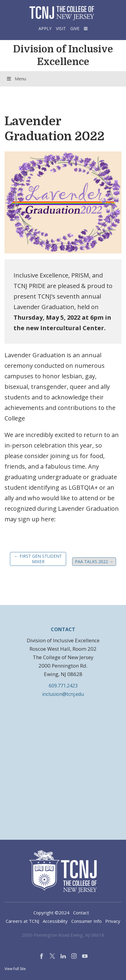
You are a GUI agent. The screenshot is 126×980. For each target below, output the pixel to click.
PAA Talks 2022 (94, 561)
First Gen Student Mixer (38, 559)
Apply (45, 28)
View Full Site (15, 969)
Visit (61, 28)
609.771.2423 (63, 686)
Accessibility (55, 921)
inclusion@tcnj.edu (63, 694)
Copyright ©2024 (51, 913)
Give (75, 28)
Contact (81, 913)
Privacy (113, 921)
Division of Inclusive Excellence (63, 56)
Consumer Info (86, 921)
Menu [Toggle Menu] (16, 79)
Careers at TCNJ (22, 921)
